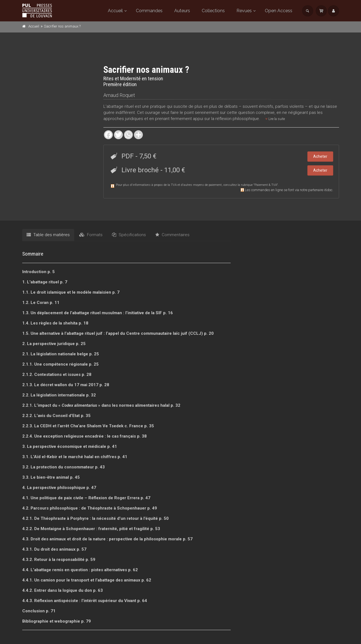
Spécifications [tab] (129, 235)
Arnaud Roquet (119, 95)
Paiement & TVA (266, 185)
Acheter (320, 156)
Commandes (149, 11)
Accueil (115, 11)
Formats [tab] (91, 235)
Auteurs (182, 11)
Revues (244, 11)
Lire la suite (275, 119)
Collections (213, 11)
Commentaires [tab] (172, 235)
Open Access (279, 11)
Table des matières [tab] (48, 235)
